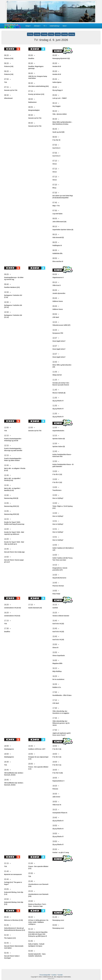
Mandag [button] (72, 34)
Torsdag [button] (44, 34)
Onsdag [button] (37, 34)
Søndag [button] (64, 34)
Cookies (54, 975)
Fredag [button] (51, 34)
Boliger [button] (28, 26)
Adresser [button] (37, 26)
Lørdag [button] (58, 34)
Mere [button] (65, 26)
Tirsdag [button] (30, 34)
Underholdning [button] (55, 26)
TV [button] (45, 26)
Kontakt (60, 975)
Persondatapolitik (45, 975)
